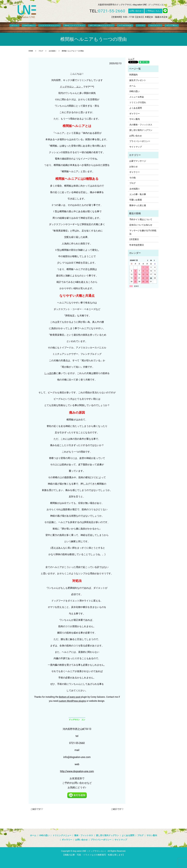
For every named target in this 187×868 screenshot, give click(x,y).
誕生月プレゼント (138, 80)
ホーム (27, 27)
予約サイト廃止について (141, 219)
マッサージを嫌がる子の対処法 (143, 232)
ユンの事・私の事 (138, 194)
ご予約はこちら (153, 11)
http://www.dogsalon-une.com (77, 771)
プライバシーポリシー (140, 141)
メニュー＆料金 (137, 97)
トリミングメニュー (54, 27)
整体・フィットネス (76, 27)
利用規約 (133, 75)
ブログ (131, 27)
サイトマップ (136, 147)
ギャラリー (142, 27)
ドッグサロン (67, 87)
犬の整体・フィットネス (141, 125)
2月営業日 (134, 239)
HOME (31, 51)
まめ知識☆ (52, 51)
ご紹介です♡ (37, 809)
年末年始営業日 (137, 245)
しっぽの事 (50, 373)
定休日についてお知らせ (141, 225)
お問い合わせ (135, 11)
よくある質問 (119, 27)
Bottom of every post (70, 697)
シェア (131, 59)
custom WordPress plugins (72, 701)
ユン (79, 87)
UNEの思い (37, 27)
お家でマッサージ (138, 161)
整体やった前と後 (138, 205)
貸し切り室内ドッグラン (99, 27)
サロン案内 (155, 27)
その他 (132, 178)
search (164, 27)
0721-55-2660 (112, 11)
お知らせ (133, 167)
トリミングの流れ (138, 102)
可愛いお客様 (136, 200)
